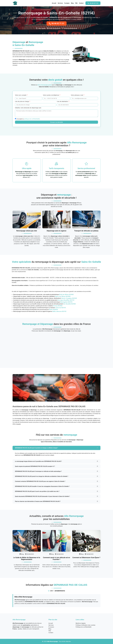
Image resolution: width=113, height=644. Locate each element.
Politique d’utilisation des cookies (85, 625)
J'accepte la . (28, 119)
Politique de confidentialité (83, 627)
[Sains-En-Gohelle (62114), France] (56, 349)
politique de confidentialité (32, 119)
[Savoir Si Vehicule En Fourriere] (56, 541)
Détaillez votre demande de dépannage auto (28, 108)
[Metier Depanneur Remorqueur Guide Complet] (27, 541)
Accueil (54, 3)
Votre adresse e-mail (77, 95)
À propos (67, 3)
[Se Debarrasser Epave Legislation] (86, 541)
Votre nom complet (21, 95)
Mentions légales (81, 623)
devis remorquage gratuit (45, 85)
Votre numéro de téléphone (51, 95)
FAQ (76, 3)
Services (60, 3)
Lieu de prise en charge (22, 101)
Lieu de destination (63, 101)
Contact (81, 3)
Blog (72, 3)
